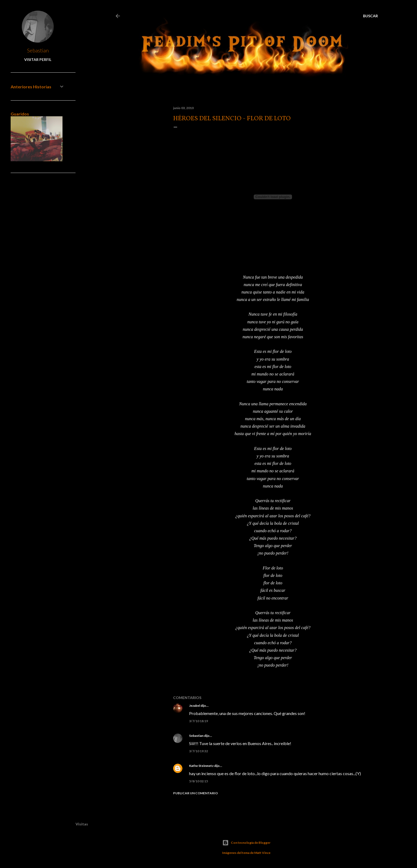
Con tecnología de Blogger (246, 843)
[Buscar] (370, 16)
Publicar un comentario (195, 793)
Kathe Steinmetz (201, 766)
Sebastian (196, 736)
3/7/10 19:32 (199, 751)
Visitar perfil (38, 59)
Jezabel (195, 706)
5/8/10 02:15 (199, 781)
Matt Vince (262, 853)
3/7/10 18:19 (199, 721)
